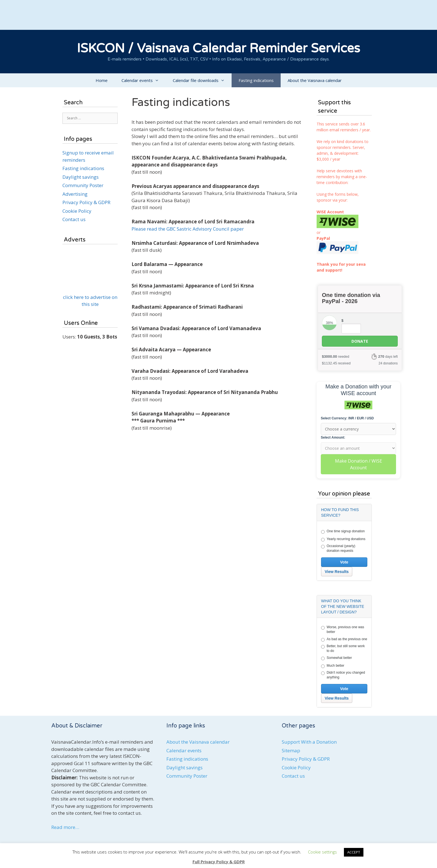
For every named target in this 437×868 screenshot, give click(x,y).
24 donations (388, 363)
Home (102, 80)
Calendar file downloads (202, 80)
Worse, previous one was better (343, 629)
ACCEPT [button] (354, 852)
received (336, 363)
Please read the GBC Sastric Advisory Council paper (188, 229)
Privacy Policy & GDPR (86, 202)
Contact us (74, 219)
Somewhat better (337, 658)
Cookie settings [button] (322, 852)
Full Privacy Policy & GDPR (219, 862)
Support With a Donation (309, 742)
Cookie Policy (77, 211)
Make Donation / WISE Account (359, 464)
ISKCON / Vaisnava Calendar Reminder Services (219, 49)
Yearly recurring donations (343, 539)
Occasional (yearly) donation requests (338, 548)
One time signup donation (343, 531)
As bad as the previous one (344, 639)
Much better (333, 666)
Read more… (65, 827)
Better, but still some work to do (343, 648)
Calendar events (144, 80)
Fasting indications (256, 80)
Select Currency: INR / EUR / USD (347, 418)
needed (336, 356)
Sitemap (291, 750)
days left (388, 356)
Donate (360, 341)
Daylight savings (81, 177)
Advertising (75, 194)
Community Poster (83, 185)
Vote (344, 562)
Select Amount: (333, 437)
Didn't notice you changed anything (343, 675)
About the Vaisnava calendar (315, 80)
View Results (337, 572)
